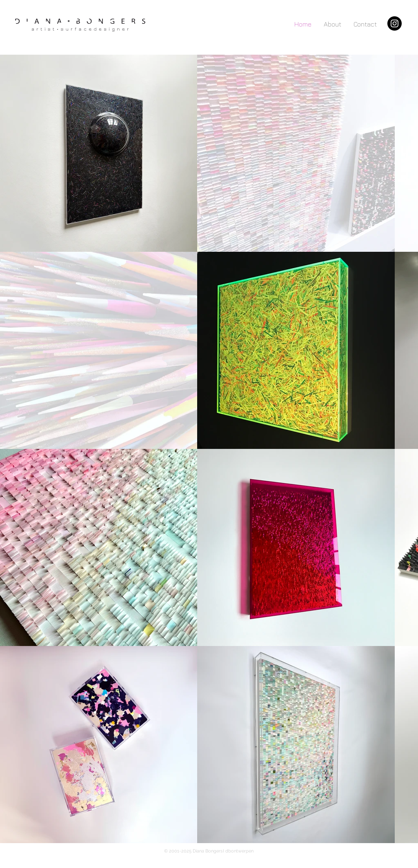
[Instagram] (395, 23)
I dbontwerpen (238, 851)
